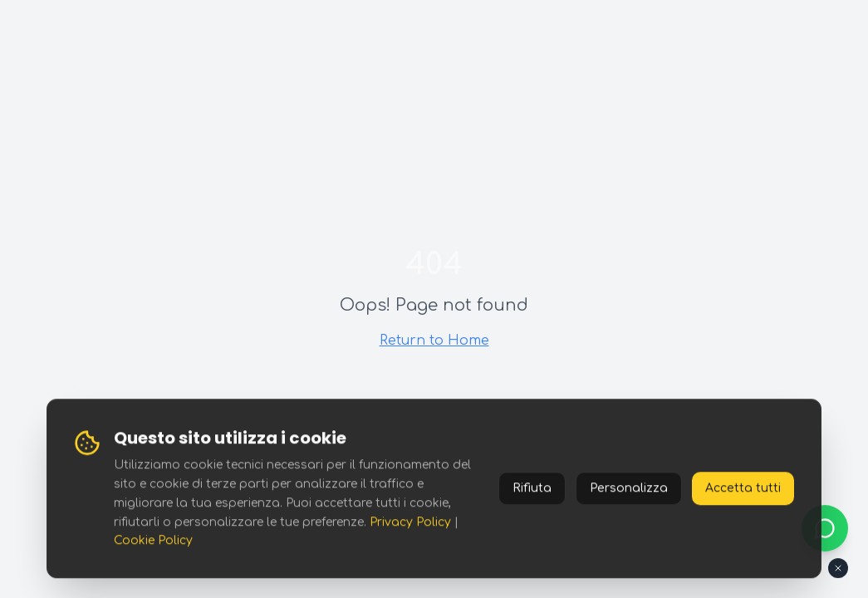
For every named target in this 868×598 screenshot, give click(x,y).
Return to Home (434, 341)
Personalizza (629, 489)
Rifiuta (532, 489)
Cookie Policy (153, 541)
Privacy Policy (410, 522)
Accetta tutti (743, 489)
